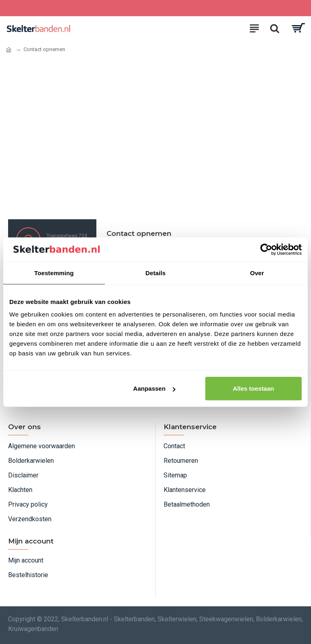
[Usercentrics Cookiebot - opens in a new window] (266, 249)
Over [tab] (257, 273)
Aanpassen (154, 388)
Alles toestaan (253, 388)
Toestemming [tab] (54, 273)
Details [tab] (155, 273)
